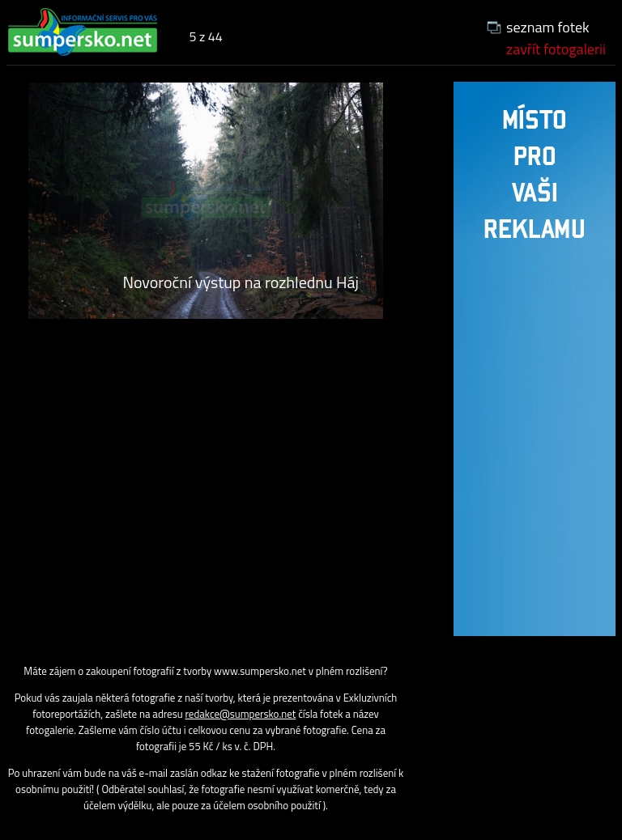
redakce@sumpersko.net (241, 714)
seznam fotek (548, 27)
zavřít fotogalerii (556, 49)
